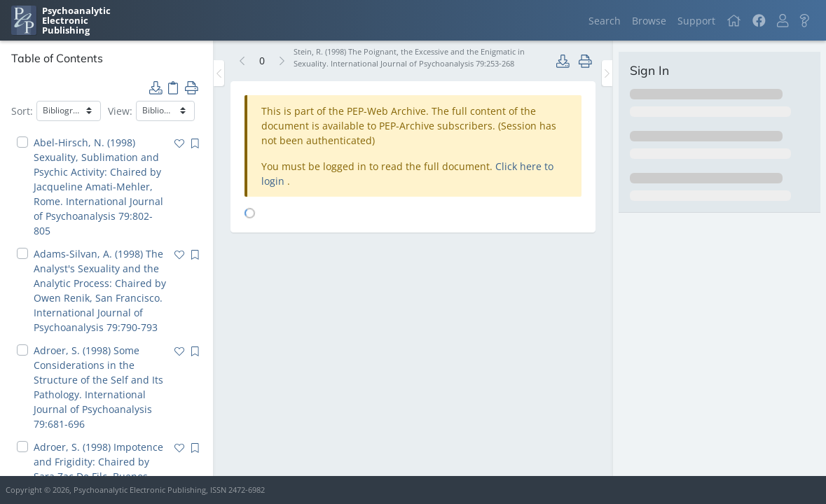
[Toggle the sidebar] (219, 73)
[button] (783, 21)
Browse (649, 21)
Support (696, 21)
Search (605, 21)
